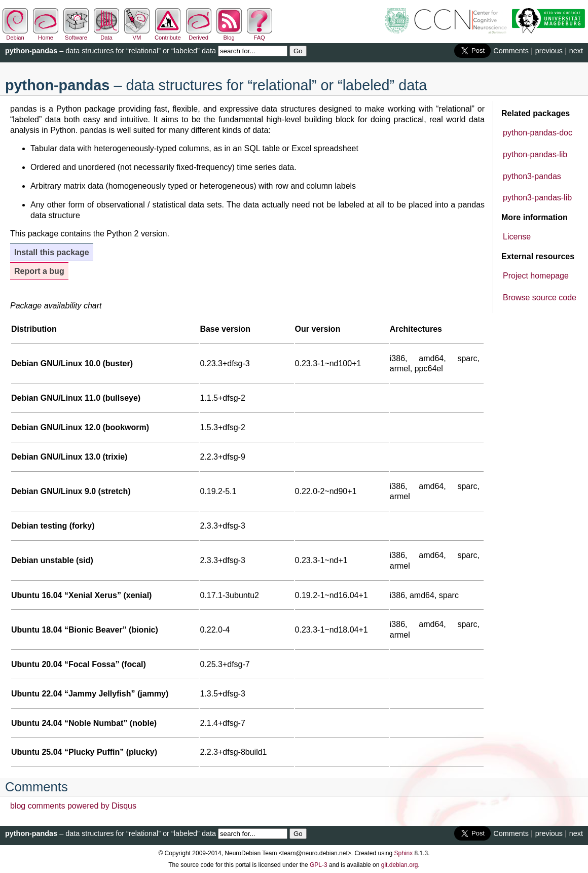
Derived (199, 34)
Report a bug (39, 271)
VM (137, 34)
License (517, 237)
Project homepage (536, 276)
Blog (229, 34)
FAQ (260, 34)
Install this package (52, 252)
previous (549, 51)
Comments (511, 51)
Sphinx (404, 853)
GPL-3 (319, 865)
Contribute (168, 34)
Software (76, 34)
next (576, 51)
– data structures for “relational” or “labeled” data (111, 51)
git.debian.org (400, 865)
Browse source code (540, 298)
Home (46, 34)
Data (106, 34)
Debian (15, 34)
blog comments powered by (73, 806)
